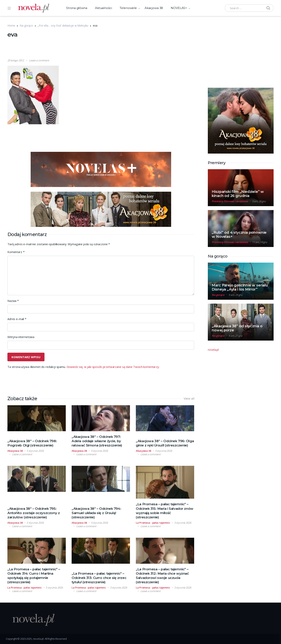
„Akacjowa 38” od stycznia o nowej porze (237, 328)
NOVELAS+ (179, 8)
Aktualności (103, 8)
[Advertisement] (101, 49)
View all (189, 399)
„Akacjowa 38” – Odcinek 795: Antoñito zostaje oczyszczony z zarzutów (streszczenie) (34, 513)
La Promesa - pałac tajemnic (153, 523)
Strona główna (77, 8)
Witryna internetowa (21, 337)
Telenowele (128, 8)
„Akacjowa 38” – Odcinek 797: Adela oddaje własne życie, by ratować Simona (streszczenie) (97, 441)
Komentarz (16, 252)
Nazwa (13, 301)
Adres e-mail (17, 319)
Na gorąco (26, 25)
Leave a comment (39, 60)
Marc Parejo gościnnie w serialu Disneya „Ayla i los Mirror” (240, 287)
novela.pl (213, 350)
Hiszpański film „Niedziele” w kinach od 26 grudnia (238, 194)
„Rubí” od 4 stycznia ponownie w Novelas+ (239, 235)
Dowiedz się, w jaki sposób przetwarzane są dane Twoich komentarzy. (113, 367)
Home (11, 25)
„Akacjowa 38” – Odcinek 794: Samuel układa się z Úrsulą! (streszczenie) (96, 513)
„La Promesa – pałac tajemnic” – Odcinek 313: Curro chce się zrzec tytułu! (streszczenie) (99, 578)
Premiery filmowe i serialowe (230, 201)
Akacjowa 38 (154, 8)
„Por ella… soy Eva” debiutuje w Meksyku (63, 25)
